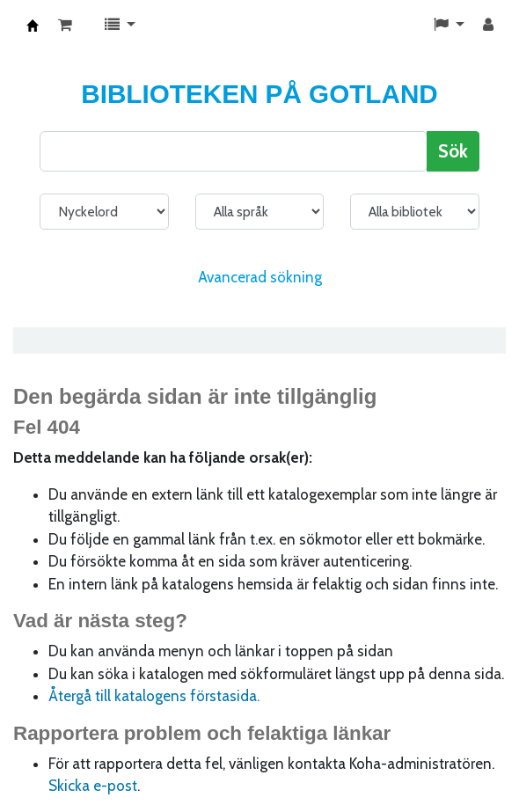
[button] (65, 26)
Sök (453, 151)
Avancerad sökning (260, 277)
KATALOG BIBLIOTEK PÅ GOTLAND (33, 26)
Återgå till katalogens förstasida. (154, 696)
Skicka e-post (93, 786)
